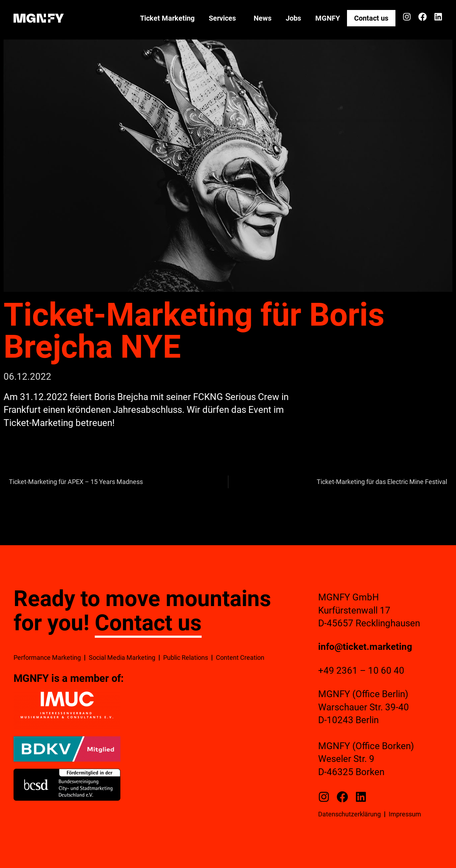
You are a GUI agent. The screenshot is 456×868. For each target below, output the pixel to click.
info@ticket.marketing (365, 647)
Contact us (371, 18)
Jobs (293, 18)
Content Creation (240, 657)
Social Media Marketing (122, 657)
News (263, 18)
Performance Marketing (47, 657)
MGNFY (328, 18)
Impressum (405, 814)
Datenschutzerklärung (349, 814)
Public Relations (186, 657)
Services (224, 18)
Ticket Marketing (167, 18)
